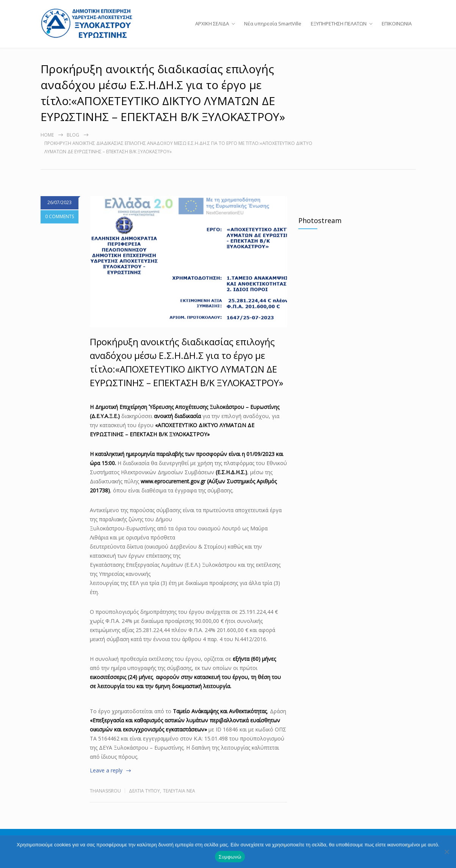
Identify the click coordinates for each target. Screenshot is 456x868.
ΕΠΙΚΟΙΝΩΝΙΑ (397, 29)
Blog (73, 146)
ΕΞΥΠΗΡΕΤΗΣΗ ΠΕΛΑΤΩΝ (339, 29)
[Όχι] (447, 852)
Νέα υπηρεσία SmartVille (273, 29)
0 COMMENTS (60, 227)
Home (47, 146)
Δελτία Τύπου (144, 802)
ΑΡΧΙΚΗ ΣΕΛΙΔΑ (212, 29)
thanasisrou (105, 802)
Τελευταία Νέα (179, 802)
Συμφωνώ (230, 857)
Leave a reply (106, 781)
